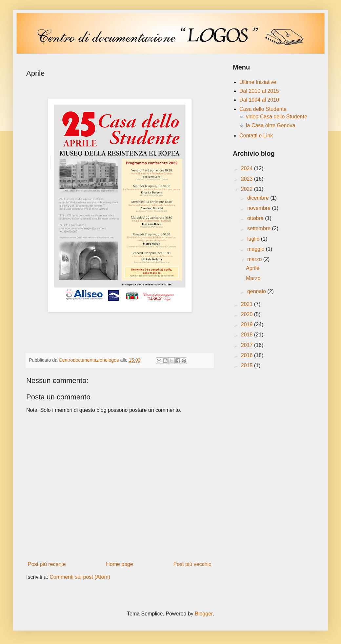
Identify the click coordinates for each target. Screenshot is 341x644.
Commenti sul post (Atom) (80, 577)
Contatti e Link (256, 136)
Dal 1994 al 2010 (259, 100)
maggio (257, 249)
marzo (255, 259)
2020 (248, 314)
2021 (248, 304)
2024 (248, 168)
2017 (248, 345)
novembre (260, 208)
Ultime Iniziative (258, 82)
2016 (248, 355)
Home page (120, 564)
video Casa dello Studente (277, 117)
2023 (248, 179)
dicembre (259, 198)
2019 (248, 324)
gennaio (257, 291)
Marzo (253, 278)
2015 (248, 365)
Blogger (204, 614)
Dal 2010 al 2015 (259, 91)
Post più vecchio (192, 564)
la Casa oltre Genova (271, 125)
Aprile (253, 268)
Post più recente (47, 564)
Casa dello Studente (263, 109)
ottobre (256, 218)
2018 (248, 335)
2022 (248, 189)
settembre (260, 228)
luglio (254, 239)
